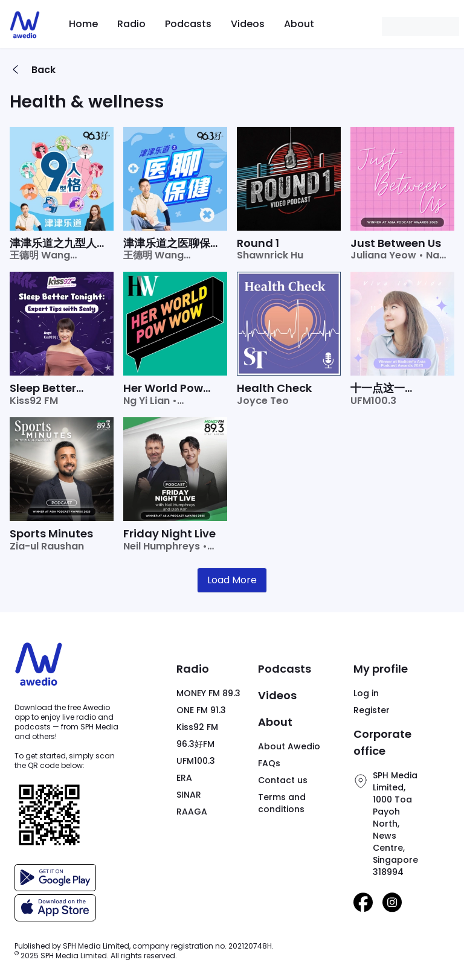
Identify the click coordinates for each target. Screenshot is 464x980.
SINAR (189, 795)
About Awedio (289, 746)
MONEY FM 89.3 (208, 693)
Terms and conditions (282, 803)
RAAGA (192, 812)
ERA (184, 778)
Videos (248, 24)
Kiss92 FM (197, 727)
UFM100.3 (196, 761)
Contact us (283, 780)
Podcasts (188, 24)
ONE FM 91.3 (201, 710)
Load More (232, 580)
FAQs (269, 763)
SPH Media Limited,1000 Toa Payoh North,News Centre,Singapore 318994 (395, 824)
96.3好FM (195, 744)
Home (83, 24)
